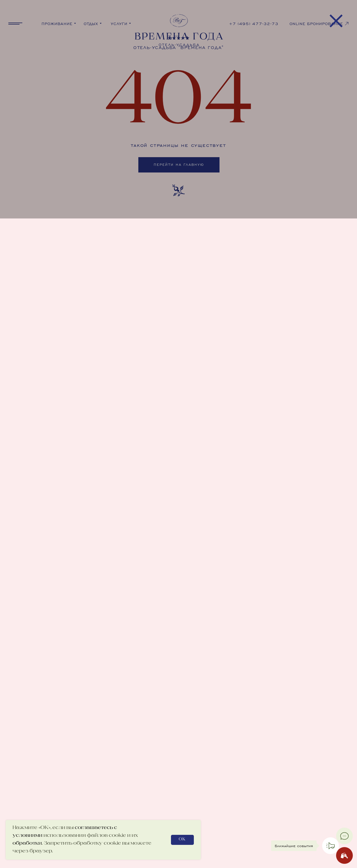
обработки (27, 843)
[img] (178, 100)
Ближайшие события (294, 846)
